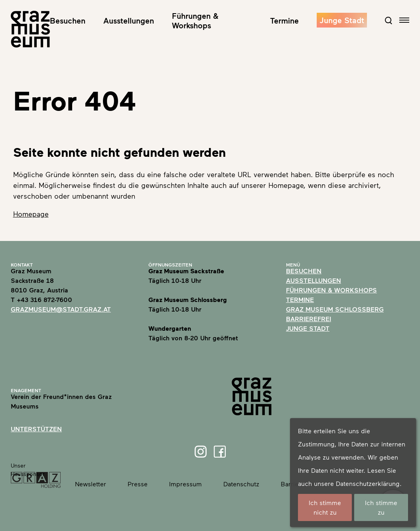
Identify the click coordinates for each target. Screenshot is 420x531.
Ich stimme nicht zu (325, 507)
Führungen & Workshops (195, 20)
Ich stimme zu (381, 507)
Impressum (185, 484)
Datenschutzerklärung (368, 483)
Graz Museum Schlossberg (335, 309)
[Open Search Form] (388, 20)
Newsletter (91, 484)
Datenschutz (241, 484)
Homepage (31, 214)
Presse (138, 484)
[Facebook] (220, 452)
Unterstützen (36, 429)
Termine (284, 20)
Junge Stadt (342, 20)
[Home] (30, 29)
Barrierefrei (309, 319)
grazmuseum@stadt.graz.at (61, 309)
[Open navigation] (404, 20)
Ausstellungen (129, 20)
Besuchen (68, 20)
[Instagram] (201, 452)
